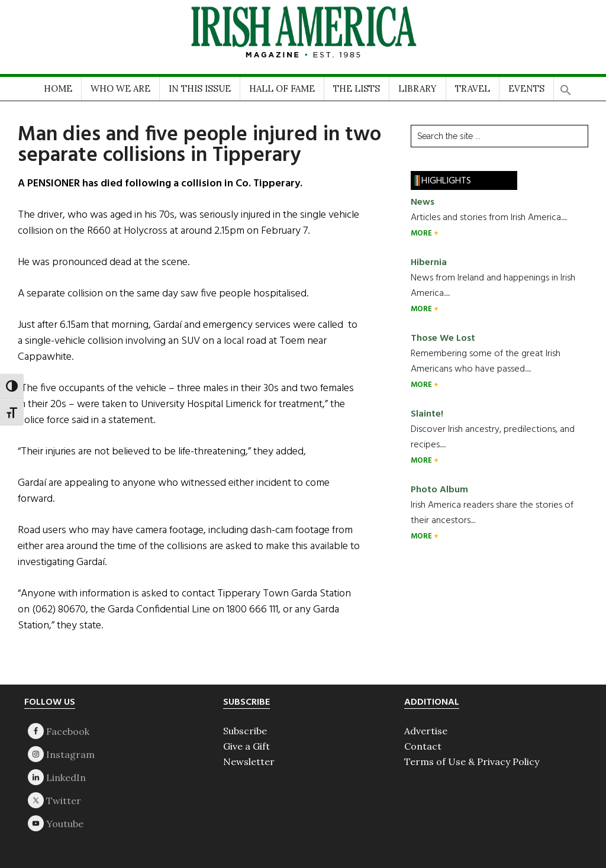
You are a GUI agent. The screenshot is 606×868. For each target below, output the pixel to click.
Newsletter (249, 761)
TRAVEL (473, 88)
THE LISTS (357, 88)
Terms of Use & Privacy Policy (472, 761)
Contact (423, 746)
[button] (566, 86)
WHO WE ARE (120, 88)
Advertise (426, 731)
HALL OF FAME (282, 88)
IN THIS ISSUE (200, 88)
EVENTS (526, 88)
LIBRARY (418, 88)
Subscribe (245, 731)
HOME (58, 88)
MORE (422, 233)
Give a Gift (246, 746)
